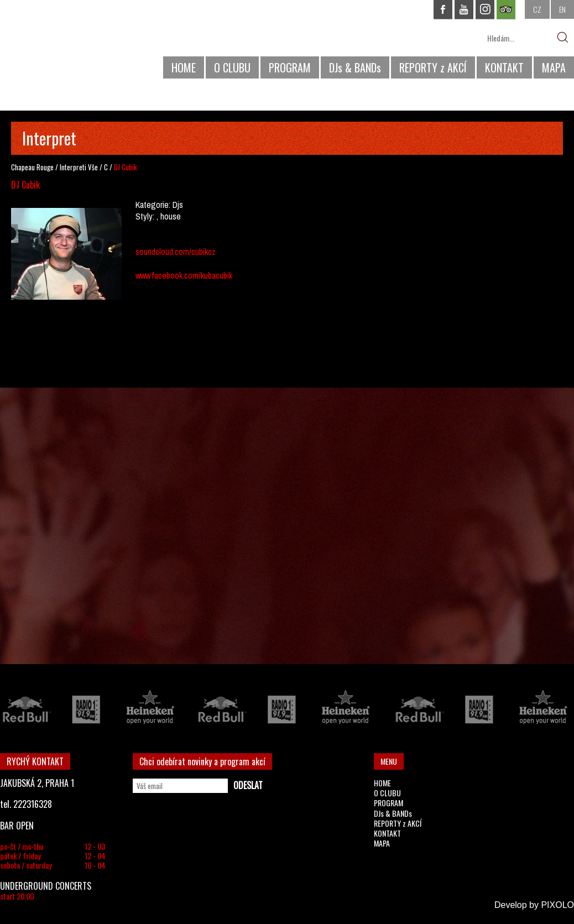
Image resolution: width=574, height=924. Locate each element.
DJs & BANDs (355, 67)
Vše (93, 167)
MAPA (554, 67)
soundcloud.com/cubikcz (176, 252)
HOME (184, 67)
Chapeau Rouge (32, 167)
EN (562, 9)
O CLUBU (232, 67)
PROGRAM (290, 67)
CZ (537, 9)
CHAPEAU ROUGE (60, 43)
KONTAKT (504, 67)
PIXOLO (557, 905)
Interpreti (73, 167)
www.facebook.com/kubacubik (184, 275)
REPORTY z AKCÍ (433, 67)
